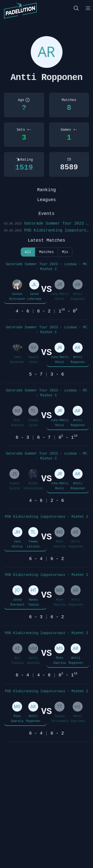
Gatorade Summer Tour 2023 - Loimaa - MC (46, 224)
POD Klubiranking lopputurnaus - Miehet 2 (46, 517)
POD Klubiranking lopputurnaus (46, 230)
